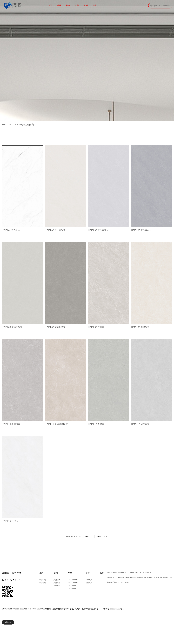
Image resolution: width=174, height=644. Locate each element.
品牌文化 (43, 580)
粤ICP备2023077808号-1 (113, 609)
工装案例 (89, 580)
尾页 (105, 537)
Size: (4, 125)
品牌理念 (43, 583)
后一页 (99, 537)
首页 (50, 5)
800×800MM (72, 586)
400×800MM (72, 589)
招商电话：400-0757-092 (160, 6)
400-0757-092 (13, 580)
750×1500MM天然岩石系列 (22, 125)
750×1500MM (73, 580)
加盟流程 (57, 583)
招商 (68, 5)
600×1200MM (73, 583)
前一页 (87, 537)
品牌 (59, 5)
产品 (77, 5)
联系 (95, 5)
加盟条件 (57, 586)
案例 (86, 5)
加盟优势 (57, 580)
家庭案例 (89, 583)
